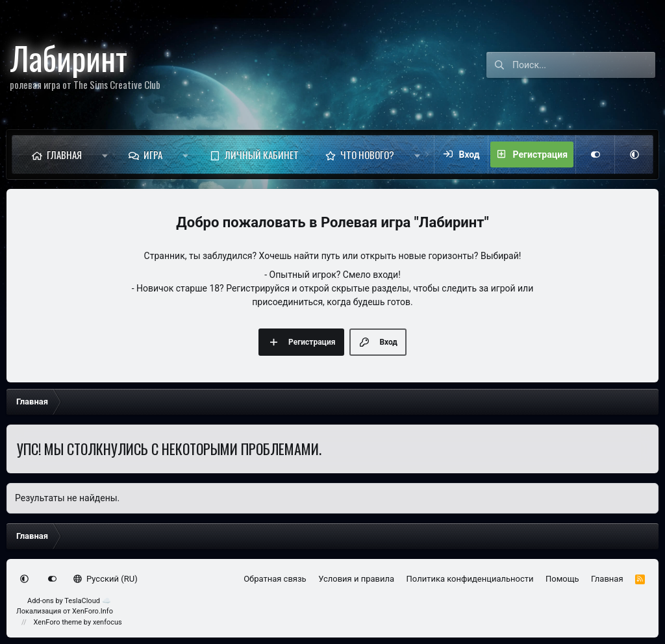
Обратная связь (275, 579)
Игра (153, 155)
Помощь (562, 579)
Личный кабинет (262, 155)
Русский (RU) (106, 579)
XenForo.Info (93, 611)
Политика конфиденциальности (470, 579)
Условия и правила (356, 579)
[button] (105, 155)
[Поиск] (584, 65)
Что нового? (367, 155)
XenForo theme (58, 622)
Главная (64, 155)
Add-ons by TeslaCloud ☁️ (69, 601)
